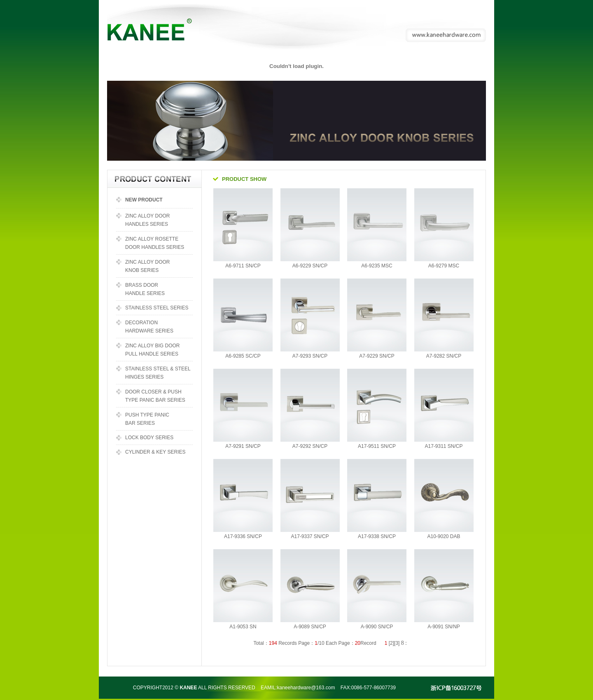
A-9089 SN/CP (310, 627)
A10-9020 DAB (444, 536)
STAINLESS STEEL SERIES (157, 308)
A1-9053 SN (243, 627)
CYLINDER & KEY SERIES (155, 452)
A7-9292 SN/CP (310, 446)
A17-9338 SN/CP (377, 536)
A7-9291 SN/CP (243, 446)
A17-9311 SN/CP (444, 446)
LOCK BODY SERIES (149, 438)
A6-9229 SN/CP (310, 266)
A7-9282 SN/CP (444, 356)
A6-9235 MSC (377, 266)
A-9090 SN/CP (377, 627)
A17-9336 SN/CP (243, 536)
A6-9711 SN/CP (243, 266)
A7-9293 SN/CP (310, 356)
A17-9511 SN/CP (377, 446)
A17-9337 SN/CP (310, 536)
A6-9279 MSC (444, 266)
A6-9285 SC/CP (243, 356)
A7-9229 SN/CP (377, 356)
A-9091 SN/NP (444, 627)
